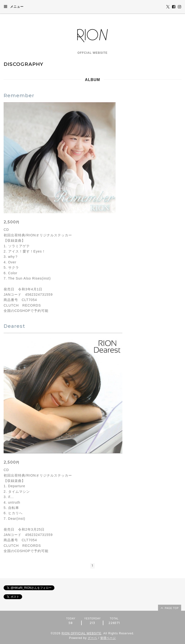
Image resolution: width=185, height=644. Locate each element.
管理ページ (108, 638)
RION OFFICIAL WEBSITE (81, 633)
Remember (19, 96)
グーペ (92, 638)
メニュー (14, 7)
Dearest (14, 326)
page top (169, 608)
